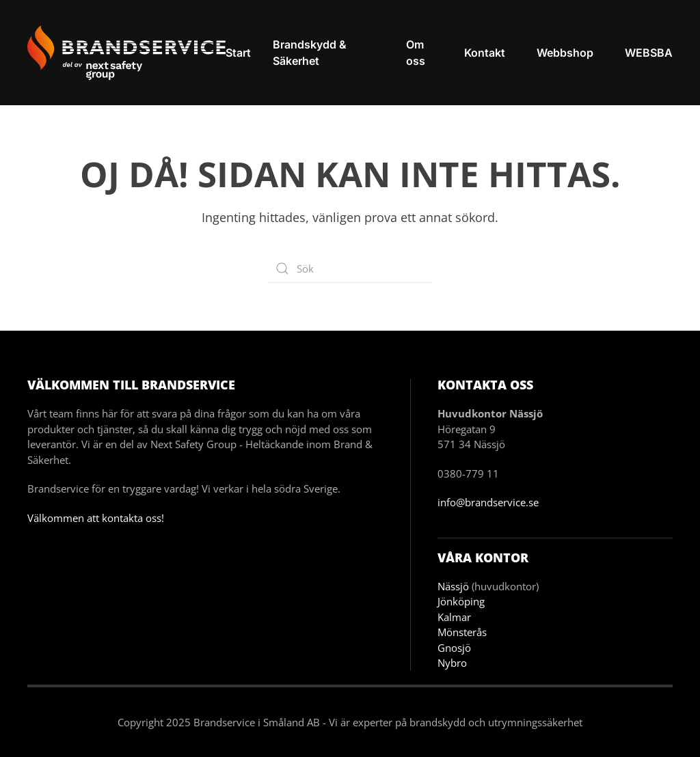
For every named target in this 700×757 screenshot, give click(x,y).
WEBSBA (649, 53)
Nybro (452, 663)
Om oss (416, 53)
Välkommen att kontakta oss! (96, 518)
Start (238, 53)
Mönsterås (462, 632)
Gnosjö (454, 648)
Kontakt (485, 53)
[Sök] (350, 269)
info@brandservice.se (488, 502)
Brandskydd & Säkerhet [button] (310, 53)
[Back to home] (126, 53)
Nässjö (453, 586)
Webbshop (565, 53)
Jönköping (461, 601)
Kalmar (454, 617)
